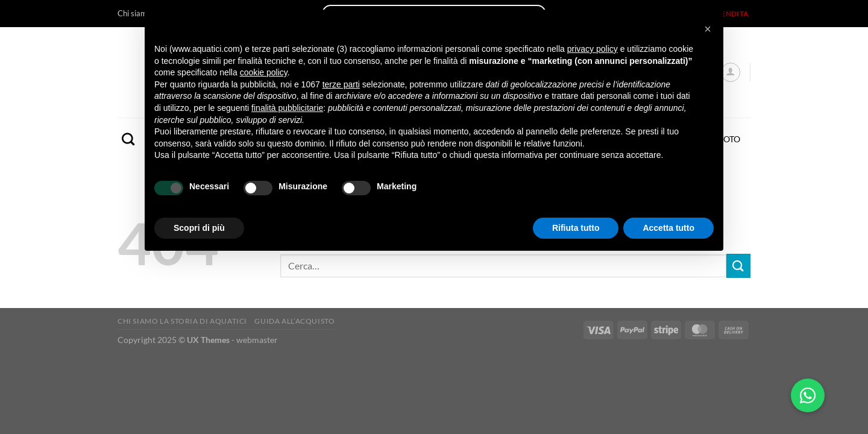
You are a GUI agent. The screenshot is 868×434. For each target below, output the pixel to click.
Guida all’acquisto (294, 321)
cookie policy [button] (264, 72)
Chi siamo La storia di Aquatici (182, 321)
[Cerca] (128, 139)
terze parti (341, 84)
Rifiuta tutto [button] (576, 228)
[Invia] (738, 266)
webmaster (257, 340)
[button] (708, 29)
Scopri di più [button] (199, 228)
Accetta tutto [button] (668, 228)
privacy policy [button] (593, 49)
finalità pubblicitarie (287, 108)
